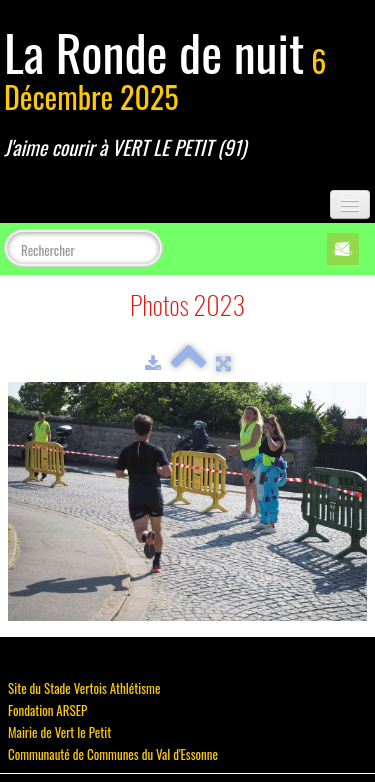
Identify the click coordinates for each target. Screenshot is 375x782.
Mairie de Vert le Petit (59, 732)
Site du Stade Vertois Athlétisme (84, 688)
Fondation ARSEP (47, 710)
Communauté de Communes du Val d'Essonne (113, 754)
